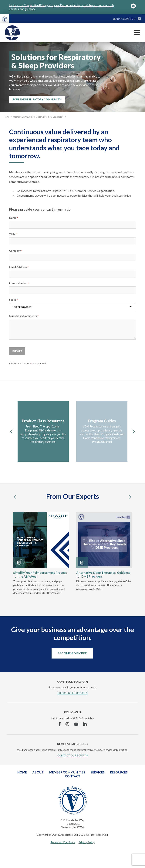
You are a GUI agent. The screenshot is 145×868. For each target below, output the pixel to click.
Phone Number (19, 283)
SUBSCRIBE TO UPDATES (73, 693)
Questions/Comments (24, 316)
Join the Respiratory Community (37, 99)
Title (13, 234)
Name (13, 218)
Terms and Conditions (63, 842)
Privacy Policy (87, 842)
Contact (73, 776)
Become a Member (72, 653)
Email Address (19, 267)
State (13, 300)
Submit (17, 351)
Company (16, 251)
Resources (119, 772)
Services (98, 772)
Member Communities (67, 772)
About (38, 772)
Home (22, 772)
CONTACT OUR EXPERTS (73, 756)
